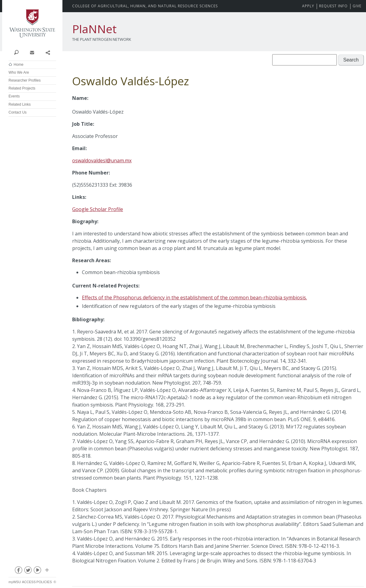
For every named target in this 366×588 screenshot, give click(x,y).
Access (29, 582)
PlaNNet (94, 29)
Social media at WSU (47, 571)
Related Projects (22, 88)
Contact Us (18, 112)
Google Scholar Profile (98, 209)
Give (357, 6)
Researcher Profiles (25, 80)
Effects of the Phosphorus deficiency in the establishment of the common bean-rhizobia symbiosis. (194, 298)
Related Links (20, 104)
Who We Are (19, 72)
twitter (28, 571)
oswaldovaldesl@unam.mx (102, 160)
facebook (18, 571)
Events (14, 96)
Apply (308, 6)
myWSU (15, 582)
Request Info (333, 6)
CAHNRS (145, 6)
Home (19, 65)
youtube (37, 571)
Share (48, 52)
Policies (44, 582)
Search (16, 52)
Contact (32, 52)
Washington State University (32, 24)
